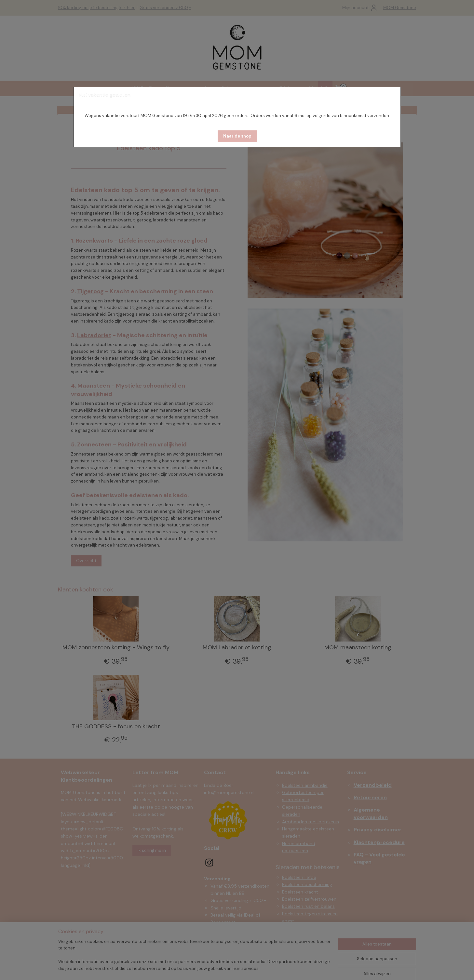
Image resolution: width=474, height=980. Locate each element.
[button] (237, 136)
